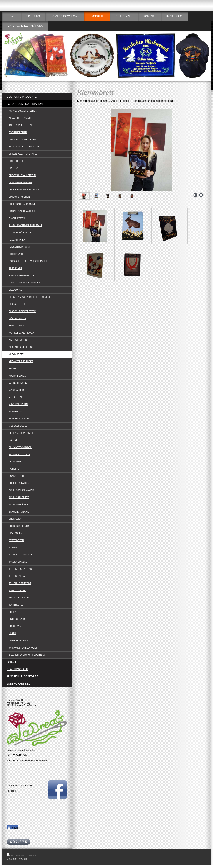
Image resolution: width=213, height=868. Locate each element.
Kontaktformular (39, 760)
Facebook (12, 791)
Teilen (12, 828)
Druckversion (16, 855)
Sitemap (31, 855)
